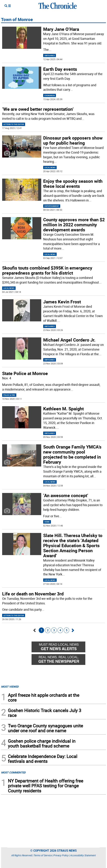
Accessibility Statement (83, 855)
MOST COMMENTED (13, 772)
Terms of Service (43, 855)
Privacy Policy (61, 855)
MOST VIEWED (10, 687)
